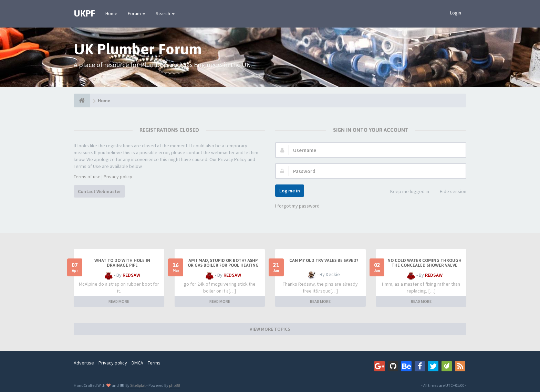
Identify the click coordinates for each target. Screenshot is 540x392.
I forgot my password (297, 206)
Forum (137, 13)
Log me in (290, 191)
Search (165, 13)
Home (111, 13)
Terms (154, 363)
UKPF (84, 13)
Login (456, 13)
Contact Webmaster (99, 191)
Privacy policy (118, 177)
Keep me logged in (406, 192)
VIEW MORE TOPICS (270, 329)
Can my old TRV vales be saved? (324, 261)
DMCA (137, 363)
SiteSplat (138, 385)
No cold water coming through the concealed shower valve (424, 263)
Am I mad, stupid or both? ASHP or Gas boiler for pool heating (223, 263)
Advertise (84, 363)
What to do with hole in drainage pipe (122, 263)
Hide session (449, 192)
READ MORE (119, 301)
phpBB (174, 385)
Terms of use (87, 177)
